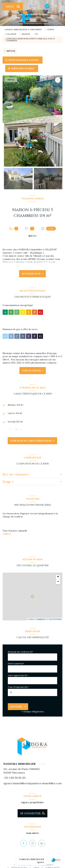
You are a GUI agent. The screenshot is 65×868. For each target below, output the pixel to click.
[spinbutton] (32, 692)
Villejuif (11, 34)
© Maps (40, 619)
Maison (26, 34)
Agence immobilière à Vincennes (23, 29)
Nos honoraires (25, 865)
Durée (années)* (16, 664)
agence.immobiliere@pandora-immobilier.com (32, 783)
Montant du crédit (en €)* (21, 652)
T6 (36, 34)
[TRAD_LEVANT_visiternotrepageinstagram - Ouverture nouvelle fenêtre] (33, 843)
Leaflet (31, 619)
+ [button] (58, 577)
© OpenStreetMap (54, 619)
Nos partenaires (46, 865)
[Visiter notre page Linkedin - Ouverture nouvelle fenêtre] (42, 843)
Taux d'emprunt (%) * (18, 687)
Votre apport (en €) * (18, 675)
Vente (51, 30)
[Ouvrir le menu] (13, 6)
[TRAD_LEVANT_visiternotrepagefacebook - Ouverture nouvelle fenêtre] (23, 843)
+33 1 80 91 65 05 (14, 778)
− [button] (58, 582)
